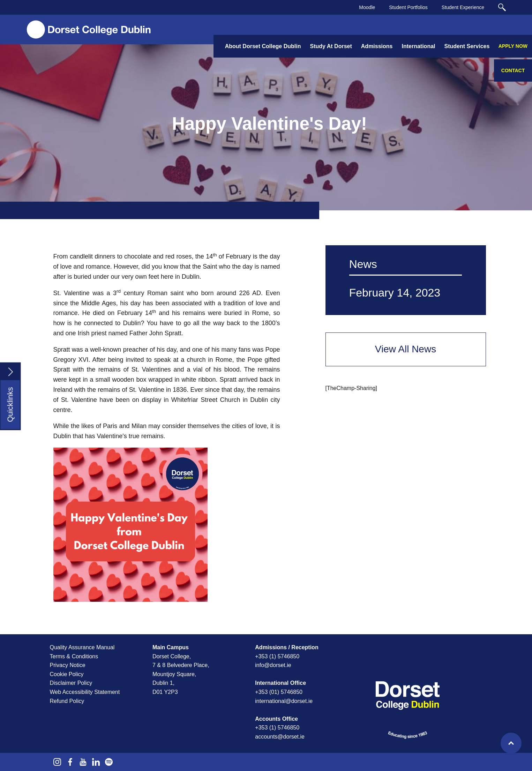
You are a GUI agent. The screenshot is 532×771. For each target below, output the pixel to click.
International (418, 46)
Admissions (377, 46)
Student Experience (463, 7)
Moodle (367, 7)
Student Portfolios (408, 7)
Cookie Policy (67, 674)
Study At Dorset (331, 46)
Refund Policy (67, 701)
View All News (406, 349)
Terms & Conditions (74, 656)
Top (511, 743)
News (363, 264)
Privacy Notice (68, 665)
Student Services (467, 46)
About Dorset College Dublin (263, 46)
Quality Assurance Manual (82, 647)
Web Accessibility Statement (85, 692)
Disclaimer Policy (71, 683)
